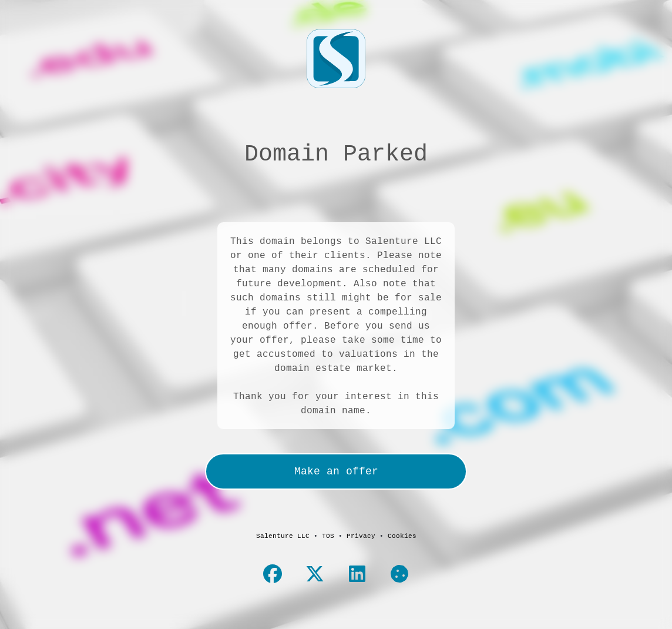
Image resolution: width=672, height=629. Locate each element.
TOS (328, 536)
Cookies (402, 536)
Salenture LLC (283, 536)
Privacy (361, 536)
